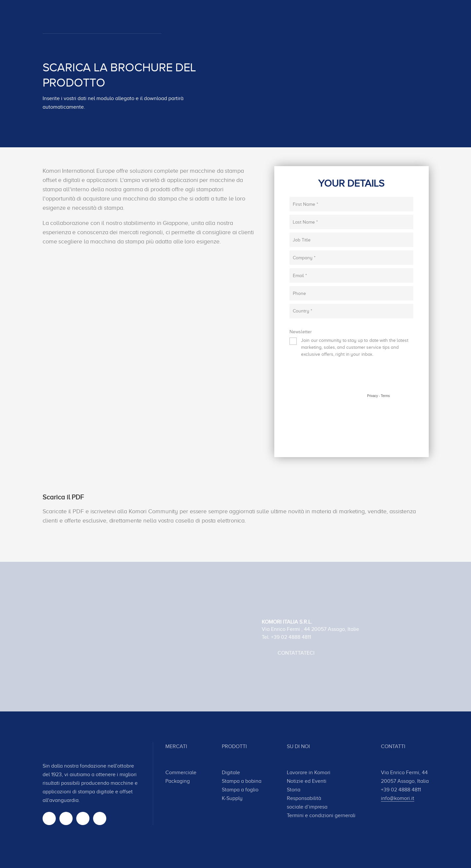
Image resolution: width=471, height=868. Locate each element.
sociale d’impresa (307, 807)
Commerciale (181, 773)
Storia (294, 790)
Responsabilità (304, 798)
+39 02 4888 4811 (291, 637)
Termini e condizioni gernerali (321, 815)
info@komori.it (398, 798)
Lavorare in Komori (309, 773)
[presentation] (340, 380)
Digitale (231, 773)
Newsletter (301, 332)
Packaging (178, 781)
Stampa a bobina (242, 781)
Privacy (372, 396)
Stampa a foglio (240, 790)
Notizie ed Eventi (307, 781)
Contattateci (296, 653)
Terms (385, 396)
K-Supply (232, 798)
